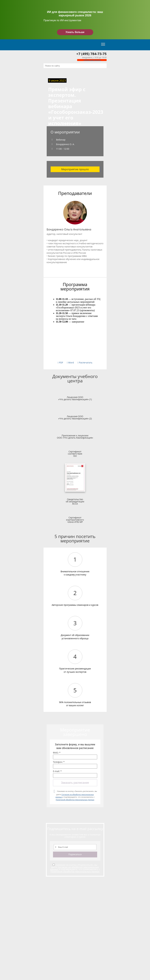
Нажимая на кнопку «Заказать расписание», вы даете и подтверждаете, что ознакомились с (76, 795)
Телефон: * (59, 762)
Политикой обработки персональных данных (75, 800)
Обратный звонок (92, 60)
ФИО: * (57, 753)
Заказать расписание (75, 783)
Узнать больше (75, 32)
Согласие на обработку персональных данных (75, 868)
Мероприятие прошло (75, 169)
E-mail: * (57, 771)
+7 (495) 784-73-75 (91, 54)
